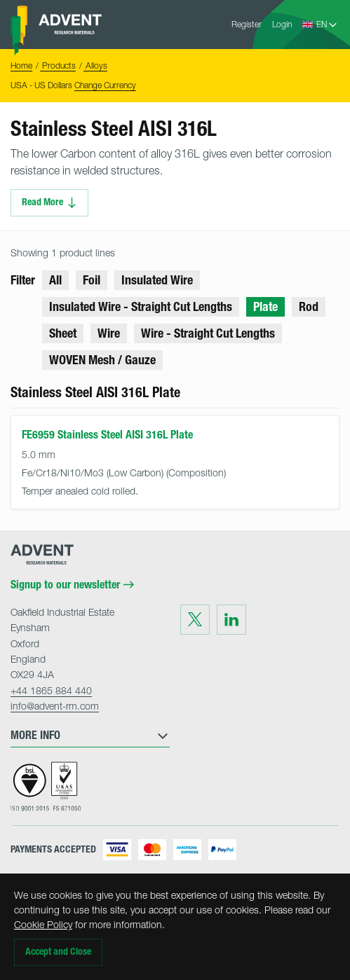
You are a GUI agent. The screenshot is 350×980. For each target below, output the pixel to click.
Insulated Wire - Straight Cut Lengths (141, 307)
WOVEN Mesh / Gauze (102, 360)
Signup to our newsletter (72, 585)
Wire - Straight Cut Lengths (208, 333)
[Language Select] (327, 25)
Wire (109, 333)
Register (247, 24)
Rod (309, 307)
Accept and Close (58, 952)
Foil (92, 280)
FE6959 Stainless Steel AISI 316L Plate (107, 435)
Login (282, 24)
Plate (265, 307)
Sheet (63, 333)
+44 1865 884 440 (51, 690)
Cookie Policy (43, 924)
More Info (90, 736)
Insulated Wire (157, 280)
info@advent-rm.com (55, 706)
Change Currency (105, 85)
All (55, 280)
